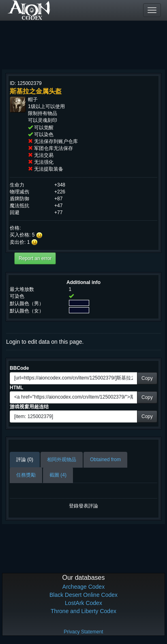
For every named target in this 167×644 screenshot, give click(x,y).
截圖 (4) (58, 475)
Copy (147, 378)
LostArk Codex (83, 603)
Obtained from (105, 460)
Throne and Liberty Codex (83, 611)
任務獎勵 (26, 475)
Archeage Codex (83, 587)
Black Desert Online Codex (83, 595)
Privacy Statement (83, 632)
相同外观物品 (62, 460)
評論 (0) (25, 460)
